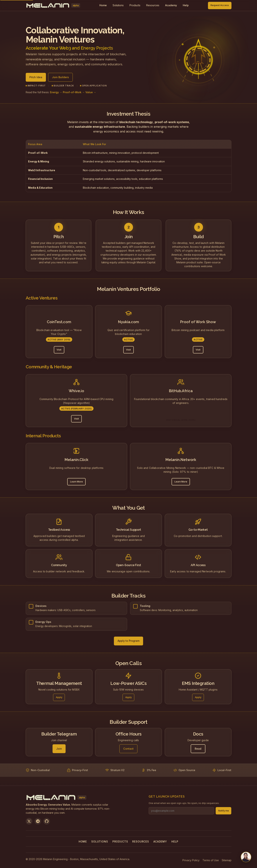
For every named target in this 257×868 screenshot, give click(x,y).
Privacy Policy (191, 860)
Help (175, 841)
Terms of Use (211, 860)
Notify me (224, 811)
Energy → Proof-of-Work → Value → (73, 92)
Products (135, 5)
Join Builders (60, 77)
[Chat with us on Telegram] (246, 857)
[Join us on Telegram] (38, 821)
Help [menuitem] (186, 5)
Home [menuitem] (103, 5)
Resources (153, 5)
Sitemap (227, 860)
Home (83, 841)
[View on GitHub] (47, 821)
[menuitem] (118, 5)
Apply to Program (128, 641)
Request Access (220, 5)
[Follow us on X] (29, 821)
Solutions (118, 5)
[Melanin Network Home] (53, 6)
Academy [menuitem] (171, 5)
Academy (160, 841)
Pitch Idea (36, 77)
